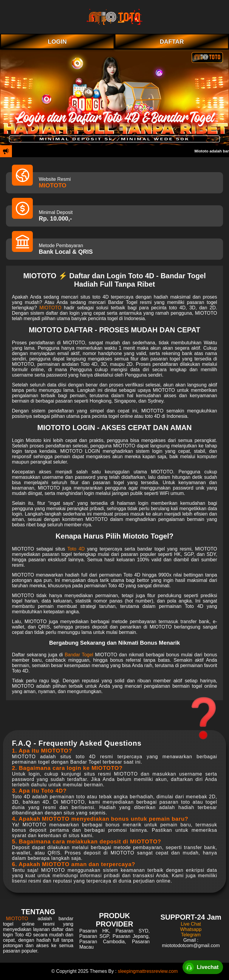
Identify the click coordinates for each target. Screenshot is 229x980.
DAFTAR (172, 42)
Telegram (191, 935)
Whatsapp (191, 929)
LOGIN (57, 42)
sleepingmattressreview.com (148, 971)
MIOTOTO (53, 185)
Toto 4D (76, 549)
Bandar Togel (79, 655)
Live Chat (191, 924)
